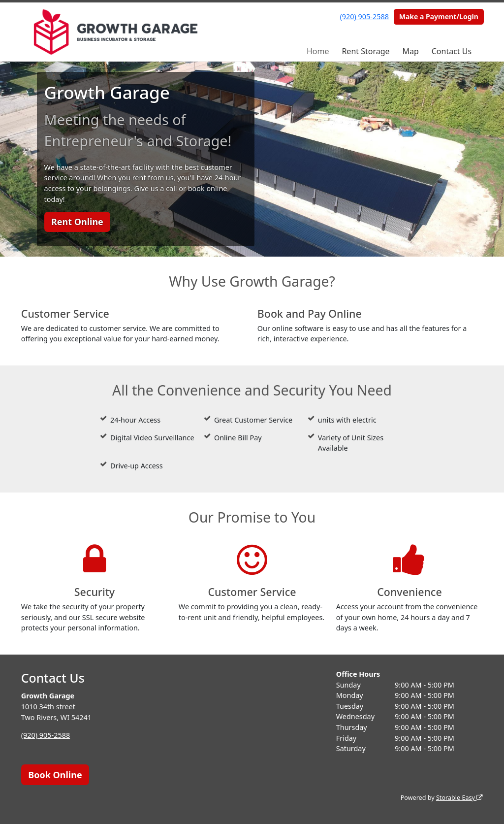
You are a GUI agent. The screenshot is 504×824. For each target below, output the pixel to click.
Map (410, 51)
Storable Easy (459, 798)
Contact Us (452, 51)
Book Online (55, 775)
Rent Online (77, 222)
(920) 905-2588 (364, 16)
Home (318, 51)
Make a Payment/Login (439, 16)
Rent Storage (365, 51)
